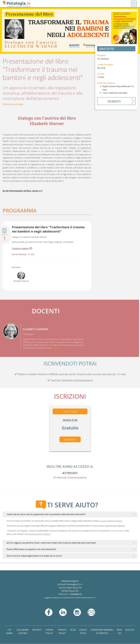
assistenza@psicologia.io (111, 521)
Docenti (37, 630)
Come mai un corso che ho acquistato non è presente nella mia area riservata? (46, 514)
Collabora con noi (23, 631)
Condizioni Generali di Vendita (102, 631)
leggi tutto (57, 348)
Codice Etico (83, 631)
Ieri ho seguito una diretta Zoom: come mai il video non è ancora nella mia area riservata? (51, 543)
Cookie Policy (49, 631)
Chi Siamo (9, 631)
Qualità (130, 630)
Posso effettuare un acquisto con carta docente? (31, 549)
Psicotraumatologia (14, 104)
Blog (73, 630)
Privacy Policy (62, 631)
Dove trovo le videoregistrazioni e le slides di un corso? (34, 556)
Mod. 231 (120, 631)
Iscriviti (114, 101)
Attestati (70, 473)
